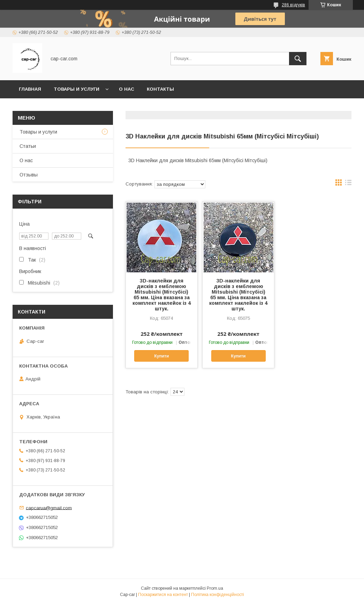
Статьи (28, 146)
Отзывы (29, 175)
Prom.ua (215, 588)
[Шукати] (298, 59)
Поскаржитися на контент (163, 595)
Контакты (160, 89)
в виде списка (348, 184)
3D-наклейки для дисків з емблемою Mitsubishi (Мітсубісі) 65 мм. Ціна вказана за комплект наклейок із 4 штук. (162, 295)
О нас (127, 89)
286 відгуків (293, 5)
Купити (161, 356)
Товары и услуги (77, 89)
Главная (30, 89)
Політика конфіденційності (218, 595)
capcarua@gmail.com (49, 508)
